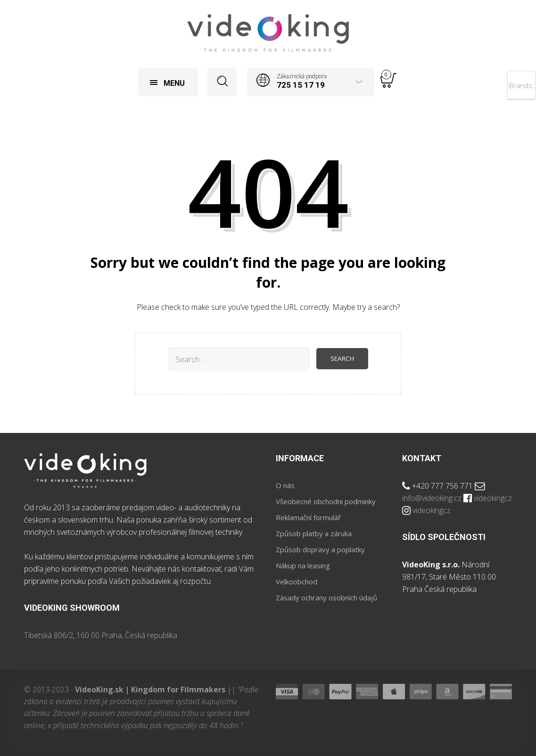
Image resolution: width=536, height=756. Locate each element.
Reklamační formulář (308, 517)
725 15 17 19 (301, 85)
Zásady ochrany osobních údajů (326, 598)
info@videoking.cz (432, 498)
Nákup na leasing (303, 565)
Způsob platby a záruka (314, 533)
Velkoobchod (297, 582)
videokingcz (493, 498)
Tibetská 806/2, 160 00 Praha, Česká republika (101, 635)
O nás (285, 485)
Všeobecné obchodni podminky (326, 501)
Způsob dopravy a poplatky (320, 549)
